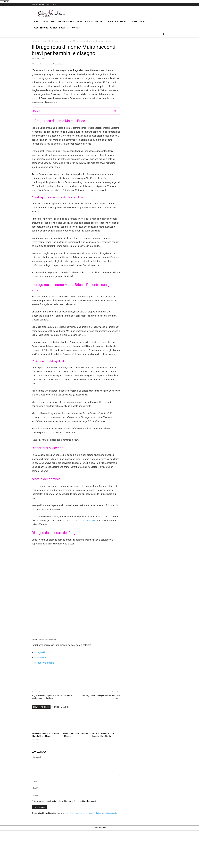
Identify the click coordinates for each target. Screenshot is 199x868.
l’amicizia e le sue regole (83, 570)
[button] (164, 34)
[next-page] (37, 779)
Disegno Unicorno (43, 691)
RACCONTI (45, 41)
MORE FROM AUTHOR (61, 745)
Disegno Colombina (44, 701)
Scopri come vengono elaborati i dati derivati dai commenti (93, 851)
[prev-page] (33, 779)
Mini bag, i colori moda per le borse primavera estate (101, 735)
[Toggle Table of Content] (115, 161)
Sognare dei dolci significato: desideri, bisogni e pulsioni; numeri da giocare (52, 735)
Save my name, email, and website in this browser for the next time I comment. (65, 840)
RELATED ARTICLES (41, 745)
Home (35, 41)
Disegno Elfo (41, 696)
